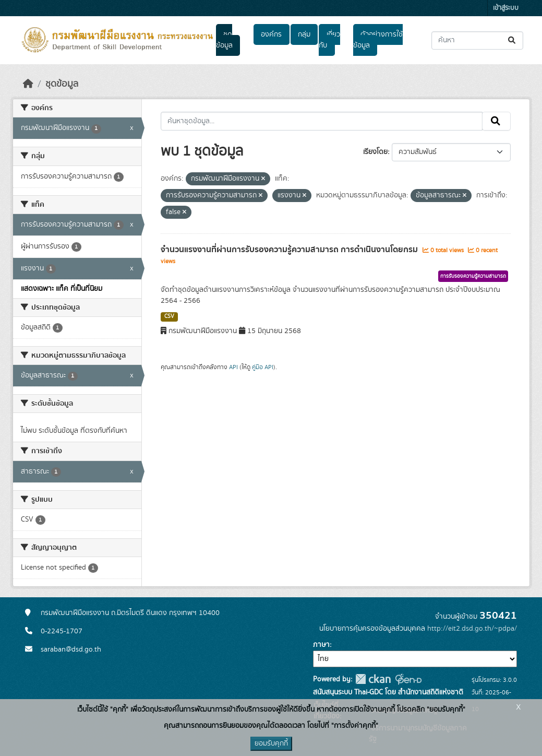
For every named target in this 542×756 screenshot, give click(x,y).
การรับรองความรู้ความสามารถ (473, 276)
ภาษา (321, 645)
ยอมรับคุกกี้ (271, 743)
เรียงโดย (375, 152)
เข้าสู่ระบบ (506, 8)
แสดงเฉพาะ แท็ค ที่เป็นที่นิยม (62, 289)
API (233, 367)
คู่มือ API (263, 367)
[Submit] (513, 40)
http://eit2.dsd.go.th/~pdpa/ (472, 629)
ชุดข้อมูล (224, 40)
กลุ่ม (304, 34)
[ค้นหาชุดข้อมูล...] (477, 40)
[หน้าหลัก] (28, 84)
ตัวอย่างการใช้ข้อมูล (378, 40)
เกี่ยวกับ (329, 40)
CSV (169, 316)
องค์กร (271, 34)
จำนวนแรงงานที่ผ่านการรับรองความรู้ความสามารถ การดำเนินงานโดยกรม (290, 250)
